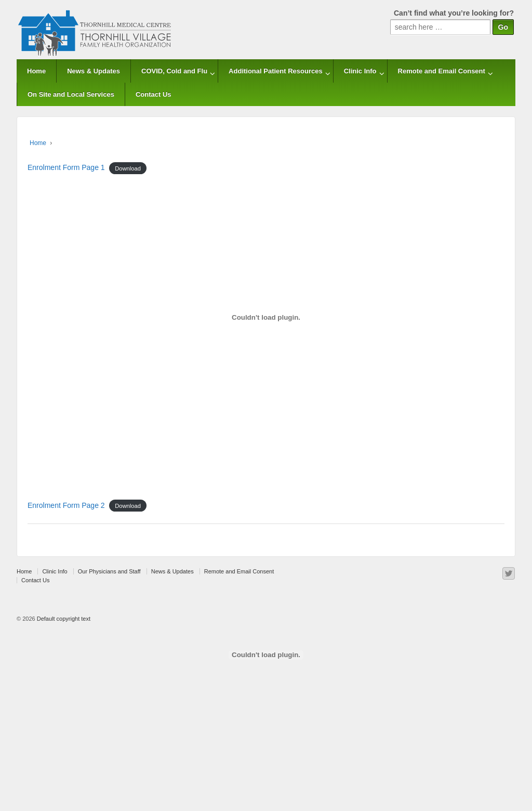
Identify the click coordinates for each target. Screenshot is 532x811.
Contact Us (154, 94)
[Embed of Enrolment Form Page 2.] (266, 655)
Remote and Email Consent (442, 71)
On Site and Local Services (71, 94)
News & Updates (94, 71)
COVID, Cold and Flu (174, 71)
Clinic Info (360, 71)
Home (36, 71)
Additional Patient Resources (276, 71)
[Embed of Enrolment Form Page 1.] (266, 317)
